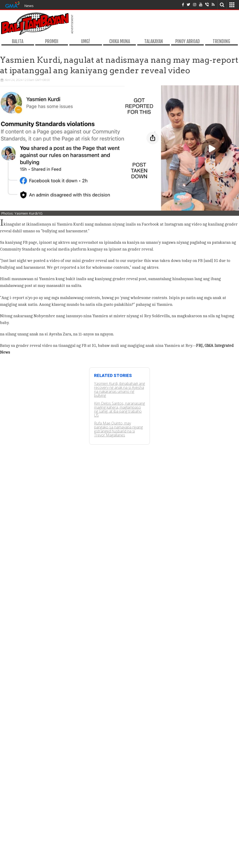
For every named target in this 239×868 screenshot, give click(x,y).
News (29, 6)
